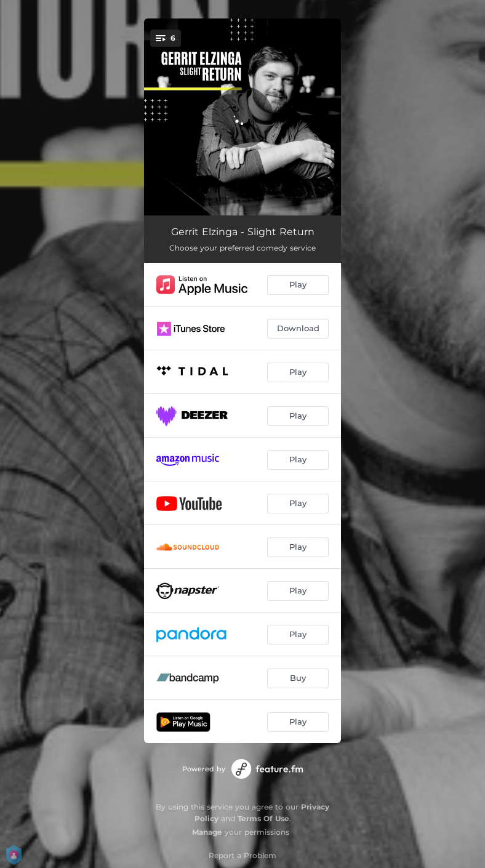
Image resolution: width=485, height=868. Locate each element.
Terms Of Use (263, 818)
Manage (207, 832)
